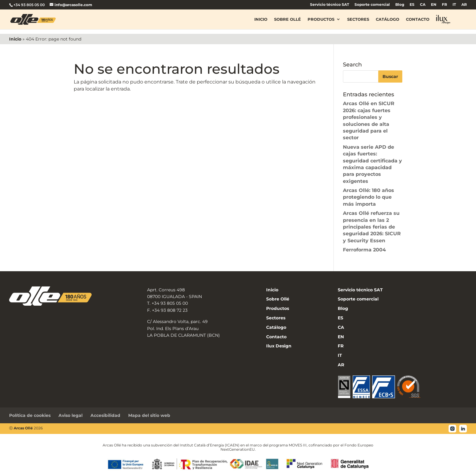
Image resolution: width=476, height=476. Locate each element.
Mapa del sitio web (149, 415)
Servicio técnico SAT (330, 5)
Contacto (418, 20)
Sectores (358, 20)
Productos (321, 20)
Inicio (261, 20)
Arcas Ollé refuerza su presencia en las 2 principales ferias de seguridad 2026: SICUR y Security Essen (372, 227)
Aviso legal (71, 415)
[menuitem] (412, 6)
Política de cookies (30, 415)
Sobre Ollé (287, 20)
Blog (400, 5)
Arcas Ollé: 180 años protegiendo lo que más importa (368, 197)
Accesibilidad (105, 415)
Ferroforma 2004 (364, 250)
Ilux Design (279, 346)
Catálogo (388, 20)
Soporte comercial (372, 5)
